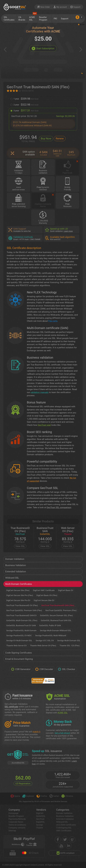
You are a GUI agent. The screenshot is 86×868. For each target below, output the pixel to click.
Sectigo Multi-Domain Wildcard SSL (56, 630)
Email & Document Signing (19, 659)
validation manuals (39, 392)
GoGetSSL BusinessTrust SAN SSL (56, 620)
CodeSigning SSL (64, 828)
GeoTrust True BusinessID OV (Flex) (22, 605)
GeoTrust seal (44, 425)
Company (14, 810)
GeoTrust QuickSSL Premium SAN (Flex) (24, 610)
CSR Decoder (44, 669)
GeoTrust (40, 819)
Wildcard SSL (12, 578)
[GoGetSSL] (15, 7)
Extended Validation (16, 572)
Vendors (41, 810)
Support (65, 19)
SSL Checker (66, 669)
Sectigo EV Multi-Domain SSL (19, 641)
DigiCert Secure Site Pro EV (18, 600)
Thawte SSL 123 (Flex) (70, 646)
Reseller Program (43, 19)
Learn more (68, 231)
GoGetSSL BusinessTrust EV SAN (21, 625)
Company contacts (17, 828)
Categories (63, 810)
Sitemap (12, 831)
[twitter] (65, 840)
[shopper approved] (72, 840)
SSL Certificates (9, 19)
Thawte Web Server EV (16, 646)
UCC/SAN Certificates (66, 825)
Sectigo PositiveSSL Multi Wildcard (51, 635)
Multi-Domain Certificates (19, 584)
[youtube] (61, 846)
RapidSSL (40, 822)
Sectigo (40, 825)
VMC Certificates (64, 831)
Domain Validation (15, 559)
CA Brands (22, 19)
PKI (55, 19)
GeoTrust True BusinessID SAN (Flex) (58, 605)
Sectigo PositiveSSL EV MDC (19, 635)
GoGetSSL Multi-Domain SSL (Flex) (22, 620)
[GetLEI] (18, 755)
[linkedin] (69, 846)
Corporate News (16, 822)
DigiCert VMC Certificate (44, 590)
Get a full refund (62, 733)
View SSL (20, 546)
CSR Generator (21, 669)
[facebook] (58, 840)
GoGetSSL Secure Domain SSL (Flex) (56, 615)
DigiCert (40, 813)
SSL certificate (11, 707)
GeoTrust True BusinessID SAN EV (21, 615)
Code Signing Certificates (19, 653)
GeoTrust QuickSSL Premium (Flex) (61, 610)
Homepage (13, 813)
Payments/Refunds (17, 819)
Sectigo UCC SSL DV (45, 641)
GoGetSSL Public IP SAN (50, 625)
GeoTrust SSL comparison (59, 507)
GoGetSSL (41, 816)
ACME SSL (33, 18)
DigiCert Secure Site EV (44, 600)
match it (36, 732)
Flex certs (53, 321)
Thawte (40, 828)
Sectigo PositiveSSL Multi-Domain (21, 630)
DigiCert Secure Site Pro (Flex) (20, 595)
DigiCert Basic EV (66, 590)
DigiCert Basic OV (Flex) (47, 595)
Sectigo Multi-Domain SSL (69, 641)
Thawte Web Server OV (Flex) (43, 646)
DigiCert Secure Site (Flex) (18, 590)
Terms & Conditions (17, 825)
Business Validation (16, 565)
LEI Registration (23, 784)
